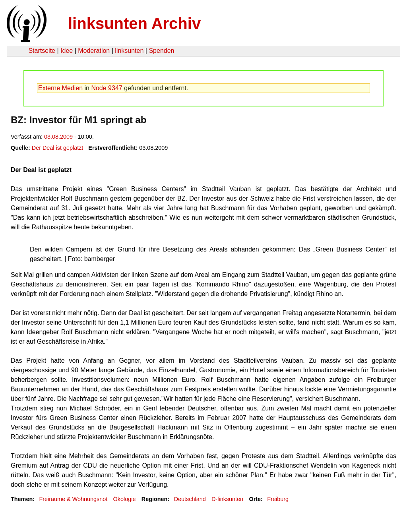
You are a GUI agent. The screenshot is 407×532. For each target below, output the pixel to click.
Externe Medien (60, 88)
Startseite (42, 51)
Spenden (161, 51)
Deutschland (190, 499)
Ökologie (125, 499)
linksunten (129, 51)
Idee (67, 51)
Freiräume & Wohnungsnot (73, 499)
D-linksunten (227, 499)
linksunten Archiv (134, 23)
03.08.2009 (58, 137)
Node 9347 (107, 88)
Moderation (94, 51)
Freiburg (278, 499)
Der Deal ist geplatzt (58, 148)
